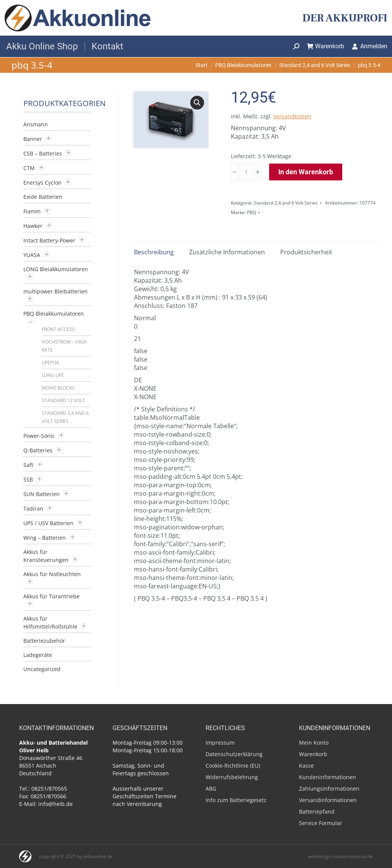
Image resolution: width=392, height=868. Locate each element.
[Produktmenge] (246, 172)
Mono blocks (58, 388)
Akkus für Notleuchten (52, 574)
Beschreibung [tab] (154, 252)
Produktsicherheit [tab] (306, 252)
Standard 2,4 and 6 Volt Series (286, 203)
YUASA (32, 255)
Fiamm (32, 211)
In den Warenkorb (306, 172)
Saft (28, 465)
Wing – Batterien (45, 538)
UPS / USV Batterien (48, 523)
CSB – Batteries (43, 153)
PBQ (252, 212)
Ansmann (36, 124)
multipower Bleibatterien (56, 291)
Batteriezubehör (44, 641)
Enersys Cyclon (42, 183)
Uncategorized (42, 669)
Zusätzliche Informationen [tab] (227, 252)
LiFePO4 (50, 363)
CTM (29, 168)
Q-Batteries (38, 450)
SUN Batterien (42, 494)
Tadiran (33, 509)
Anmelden (370, 46)
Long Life (53, 375)
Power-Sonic (39, 436)
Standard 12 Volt (63, 400)
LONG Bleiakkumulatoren (56, 269)
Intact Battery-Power (49, 240)
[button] (197, 103)
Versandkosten (292, 116)
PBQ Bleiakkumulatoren (54, 314)
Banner (33, 139)
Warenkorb (326, 46)
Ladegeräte (38, 655)
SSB (28, 479)
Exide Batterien (43, 197)
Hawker (33, 226)
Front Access (58, 329)
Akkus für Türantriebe (51, 596)
